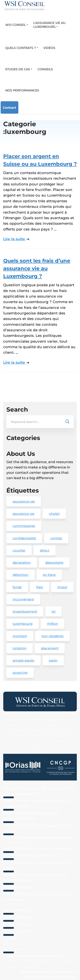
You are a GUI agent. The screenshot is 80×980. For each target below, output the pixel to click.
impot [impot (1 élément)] (62, 587)
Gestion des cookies (37, 972)
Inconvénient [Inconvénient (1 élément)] (23, 599)
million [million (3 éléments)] (52, 624)
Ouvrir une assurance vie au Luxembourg (36, 848)
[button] (17, 25)
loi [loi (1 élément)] (54, 611)
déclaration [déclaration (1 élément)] (22, 563)
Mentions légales (63, 977)
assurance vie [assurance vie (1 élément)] (23, 514)
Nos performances (18, 924)
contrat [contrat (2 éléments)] (56, 538)
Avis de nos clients (18, 931)
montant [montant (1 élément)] (20, 636)
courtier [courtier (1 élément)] (19, 550)
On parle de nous (17, 917)
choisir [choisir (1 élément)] (54, 514)
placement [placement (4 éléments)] (50, 648)
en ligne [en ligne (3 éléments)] (49, 575)
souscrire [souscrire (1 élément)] (20, 673)
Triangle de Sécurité (19, 887)
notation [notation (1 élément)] (20, 648)
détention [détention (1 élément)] (20, 575)
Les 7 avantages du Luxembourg (30, 855)
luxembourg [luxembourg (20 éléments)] (23, 624)
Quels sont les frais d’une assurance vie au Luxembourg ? (37, 268)
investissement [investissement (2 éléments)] (25, 611)
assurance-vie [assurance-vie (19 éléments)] (24, 501)
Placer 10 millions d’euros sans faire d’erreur (39, 838)
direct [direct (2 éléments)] (45, 550)
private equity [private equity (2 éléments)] (23, 660)
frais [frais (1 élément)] (40, 587)
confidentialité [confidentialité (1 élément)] (24, 538)
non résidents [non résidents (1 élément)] (52, 636)
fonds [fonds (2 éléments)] (17, 587)
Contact (9, 108)
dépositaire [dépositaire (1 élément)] (54, 563)
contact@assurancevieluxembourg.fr (33, 956)
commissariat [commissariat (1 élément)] (24, 526)
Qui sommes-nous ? (20, 910)
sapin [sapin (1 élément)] (53, 660)
